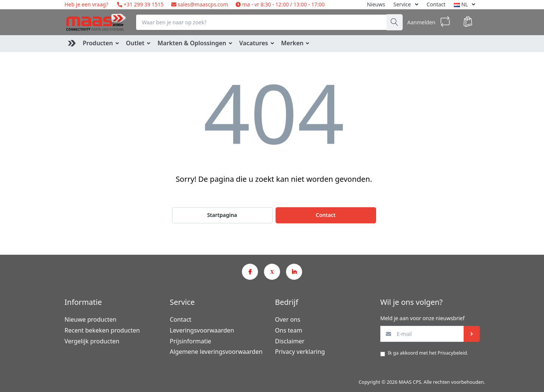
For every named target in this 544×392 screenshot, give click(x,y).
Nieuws (376, 4)
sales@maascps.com (203, 4)
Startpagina (222, 215)
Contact (436, 4)
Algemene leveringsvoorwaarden (216, 352)
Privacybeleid (452, 353)
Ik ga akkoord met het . (428, 353)
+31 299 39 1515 (143, 4)
